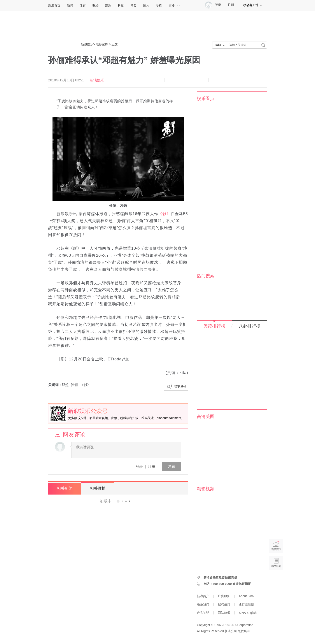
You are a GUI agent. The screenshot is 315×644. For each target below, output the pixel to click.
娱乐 (108, 5)
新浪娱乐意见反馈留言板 (220, 578)
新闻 (70, 5)
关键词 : (55, 385)
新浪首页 (54, 5)
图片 (146, 5)
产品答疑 (203, 613)
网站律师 (224, 613)
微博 (201, 80)
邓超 (65, 385)
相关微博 (97, 488)
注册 (231, 5)
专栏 (159, 5)
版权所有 (244, 631)
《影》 (164, 214)
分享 (231, 80)
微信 (216, 80)
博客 (133, 5)
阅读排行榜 (214, 326)
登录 (139, 467)
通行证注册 (246, 604)
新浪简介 (203, 596)
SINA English (248, 613)
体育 (83, 5)
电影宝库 (102, 44)
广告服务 (224, 596)
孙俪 (74, 385)
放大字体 (172, 80)
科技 (121, 5)
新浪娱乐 (87, 44)
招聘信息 (224, 604)
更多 (174, 5)
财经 (95, 5)
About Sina (246, 596)
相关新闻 (65, 488)
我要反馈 (180, 387)
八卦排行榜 (250, 326)
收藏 (187, 80)
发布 (171, 467)
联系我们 (203, 604)
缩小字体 (157, 80)
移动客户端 (253, 5)
